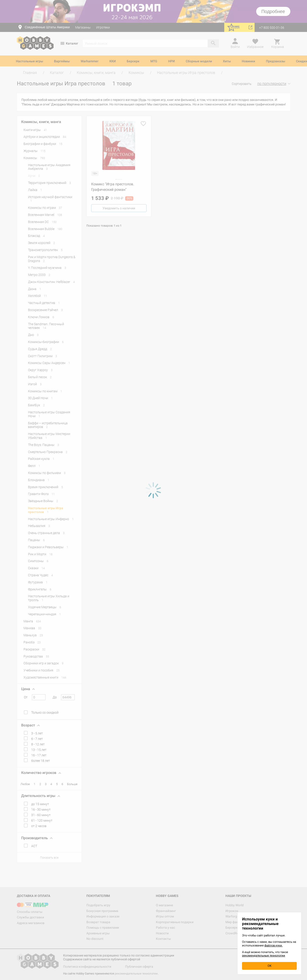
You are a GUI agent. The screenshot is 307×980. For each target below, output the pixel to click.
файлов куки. (273, 945)
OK (270, 966)
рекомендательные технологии (264, 955)
